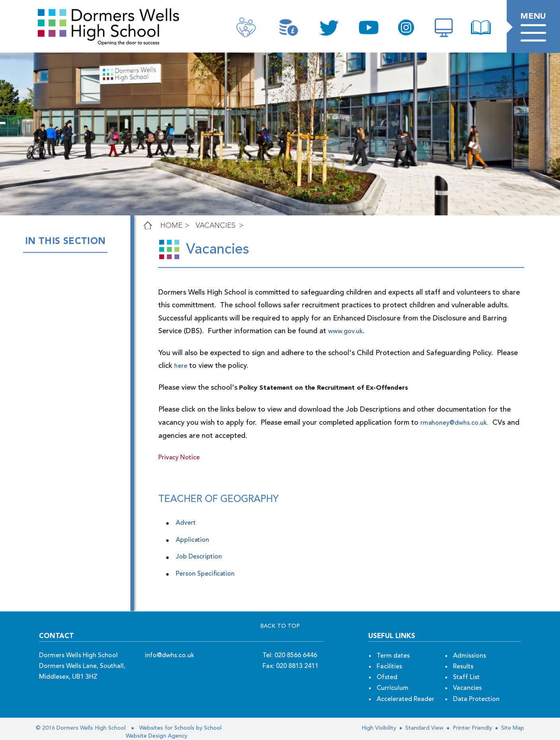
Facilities (389, 667)
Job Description (199, 557)
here (165, 366)
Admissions (470, 656)
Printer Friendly (472, 728)
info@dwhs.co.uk (169, 656)
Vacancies (216, 226)
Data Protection (476, 699)
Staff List (466, 678)
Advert (186, 523)
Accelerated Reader (405, 699)
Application (193, 540)
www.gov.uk (296, 332)
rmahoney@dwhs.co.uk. (454, 423)
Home (171, 226)
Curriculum (393, 688)
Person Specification (206, 574)
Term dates (393, 656)
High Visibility (379, 728)
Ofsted (387, 678)
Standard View (424, 728)
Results (463, 667)
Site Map (512, 728)
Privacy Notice (179, 458)
